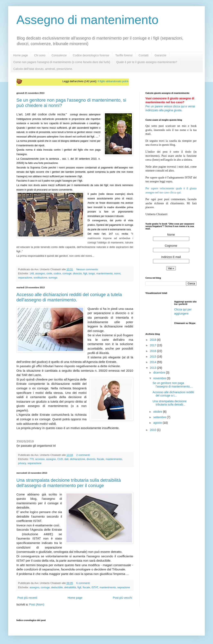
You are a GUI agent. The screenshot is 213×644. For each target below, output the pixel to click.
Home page (20, 55)
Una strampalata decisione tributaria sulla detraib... (170, 403)
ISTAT (95, 587)
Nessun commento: (87, 269)
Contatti (144, 55)
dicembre (159, 373)
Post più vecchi (122, 598)
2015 (154, 357)
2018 (154, 340)
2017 (154, 345)
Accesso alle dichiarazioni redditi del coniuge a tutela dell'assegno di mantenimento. (69, 297)
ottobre (158, 412)
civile (49, 274)
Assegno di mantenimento (87, 20)
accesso (40, 459)
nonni (117, 274)
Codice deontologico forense (91, 55)
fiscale (101, 459)
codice (57, 274)
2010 (154, 430)
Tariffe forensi (124, 55)
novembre (160, 378)
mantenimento (104, 274)
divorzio (77, 274)
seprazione (124, 587)
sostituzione (40, 278)
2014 (154, 362)
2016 (154, 351)
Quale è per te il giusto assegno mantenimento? (147, 62)
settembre (160, 417)
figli (85, 274)
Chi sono (40, 55)
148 (32, 274)
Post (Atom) (37, 604)
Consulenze (59, 55)
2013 (154, 368)
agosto (158, 423)
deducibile (57, 587)
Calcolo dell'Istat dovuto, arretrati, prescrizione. (43, 69)
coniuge (67, 274)
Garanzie (160, 55)
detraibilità (70, 587)
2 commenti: (83, 455)
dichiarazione (77, 459)
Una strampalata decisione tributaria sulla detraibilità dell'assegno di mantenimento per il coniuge (69, 483)
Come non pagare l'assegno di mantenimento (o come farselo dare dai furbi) (62, 62)
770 (32, 459)
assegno (40, 274)
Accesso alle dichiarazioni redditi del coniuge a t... (173, 394)
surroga (53, 278)
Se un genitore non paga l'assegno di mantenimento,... (173, 385)
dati (66, 459)
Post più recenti (27, 598)
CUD (60, 459)
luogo (92, 274)
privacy (22, 463)
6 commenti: (83, 583)
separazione (25, 278)
